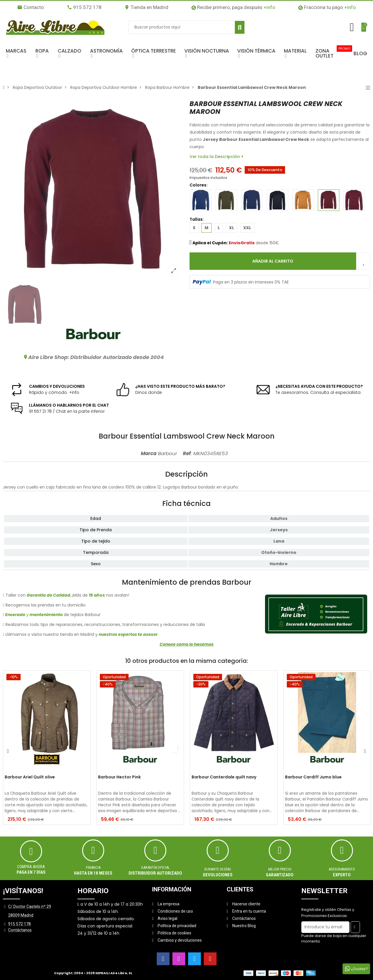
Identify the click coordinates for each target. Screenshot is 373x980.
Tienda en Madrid (146, 7)
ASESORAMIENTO (342, 869)
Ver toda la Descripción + (217, 157)
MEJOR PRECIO (280, 869)
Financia (93, 867)
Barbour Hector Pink (119, 777)
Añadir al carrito (273, 261)
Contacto (30, 7)
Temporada (96, 552)
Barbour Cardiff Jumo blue (313, 777)
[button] (18, 53)
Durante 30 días (218, 869)
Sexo (96, 564)
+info (269, 7)
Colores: (203, 185)
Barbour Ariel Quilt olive (30, 777)
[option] (93, 190)
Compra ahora (31, 867)
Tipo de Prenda (96, 530)
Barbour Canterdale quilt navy (224, 777)
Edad (96, 518)
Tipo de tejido (96, 541)
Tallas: (197, 219)
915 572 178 (84, 7)
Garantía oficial (156, 867)
